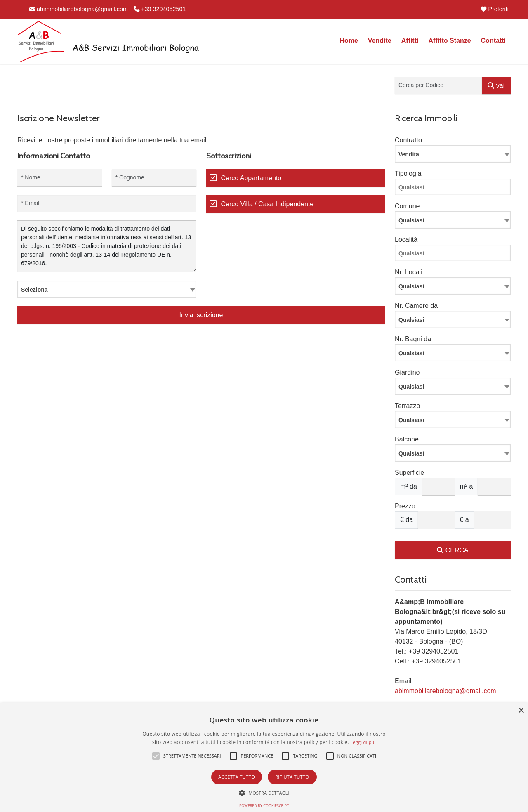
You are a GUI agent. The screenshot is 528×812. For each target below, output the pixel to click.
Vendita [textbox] (409, 154)
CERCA (453, 550)
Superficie (409, 473)
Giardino (407, 372)
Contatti (493, 41)
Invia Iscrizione (201, 315)
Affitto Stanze (449, 41)
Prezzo (405, 506)
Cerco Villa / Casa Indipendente (268, 204)
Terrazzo (407, 406)
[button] (156, 756)
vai (496, 86)
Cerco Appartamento (251, 178)
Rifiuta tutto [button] (292, 777)
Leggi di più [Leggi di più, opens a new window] (363, 742)
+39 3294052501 (160, 9)
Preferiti (495, 9)
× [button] (521, 711)
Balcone (407, 439)
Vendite (380, 41)
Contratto (408, 140)
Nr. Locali (409, 272)
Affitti (410, 41)
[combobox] (107, 289)
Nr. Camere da (416, 306)
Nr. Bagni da (413, 339)
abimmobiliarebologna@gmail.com (79, 9)
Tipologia (408, 173)
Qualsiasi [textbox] (411, 286)
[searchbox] (455, 189)
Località (406, 240)
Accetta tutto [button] (237, 777)
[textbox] (107, 289)
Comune (407, 206)
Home (349, 41)
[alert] (264, 758)
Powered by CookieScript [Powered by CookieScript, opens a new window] (264, 806)
